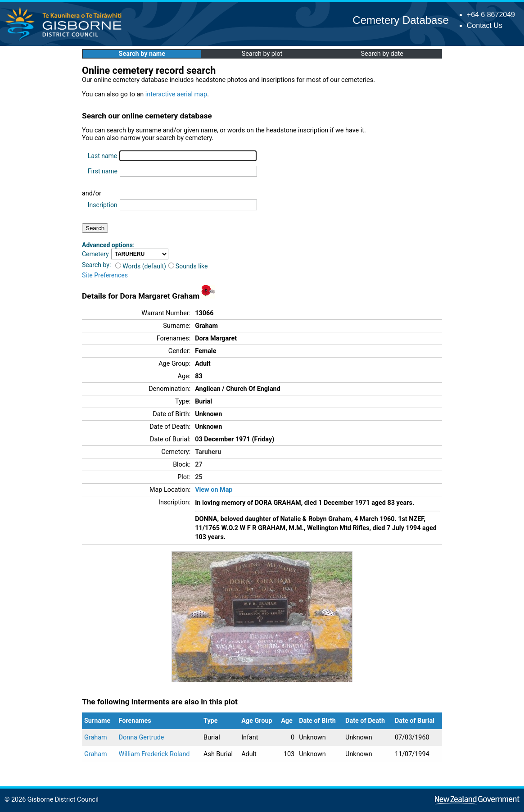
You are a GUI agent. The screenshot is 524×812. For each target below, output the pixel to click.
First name (103, 171)
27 (199, 465)
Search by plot (262, 54)
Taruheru (208, 452)
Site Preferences (105, 275)
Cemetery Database (400, 20)
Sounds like (188, 266)
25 (199, 477)
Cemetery (95, 254)
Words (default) (141, 266)
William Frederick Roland (154, 754)
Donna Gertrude (142, 737)
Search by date (382, 54)
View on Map (214, 490)
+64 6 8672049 (491, 15)
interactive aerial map (176, 94)
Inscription (103, 205)
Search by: (96, 265)
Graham (96, 737)
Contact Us (485, 25)
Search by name (142, 54)
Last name (102, 156)
